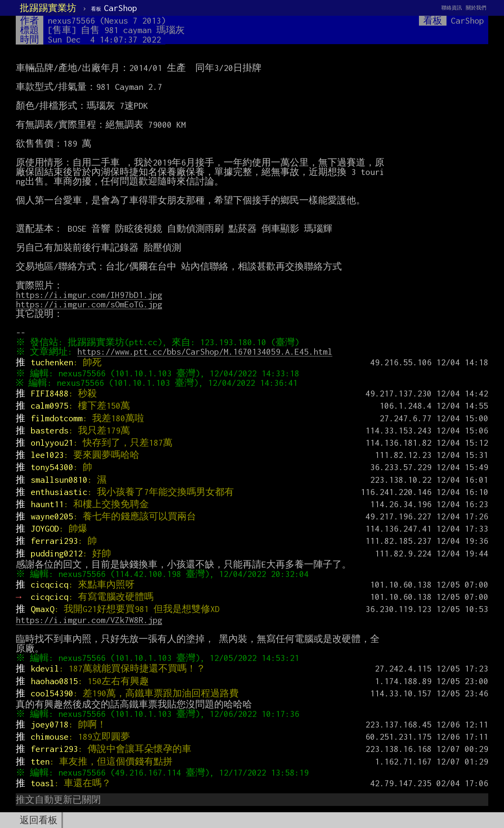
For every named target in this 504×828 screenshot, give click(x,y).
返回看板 (39, 820)
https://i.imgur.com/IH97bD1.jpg (89, 295)
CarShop (114, 8)
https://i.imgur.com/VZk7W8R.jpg (89, 620)
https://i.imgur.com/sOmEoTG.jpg (89, 304)
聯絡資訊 (452, 8)
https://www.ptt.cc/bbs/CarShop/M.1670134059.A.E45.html (207, 352)
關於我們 (476, 8)
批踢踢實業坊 (48, 8)
